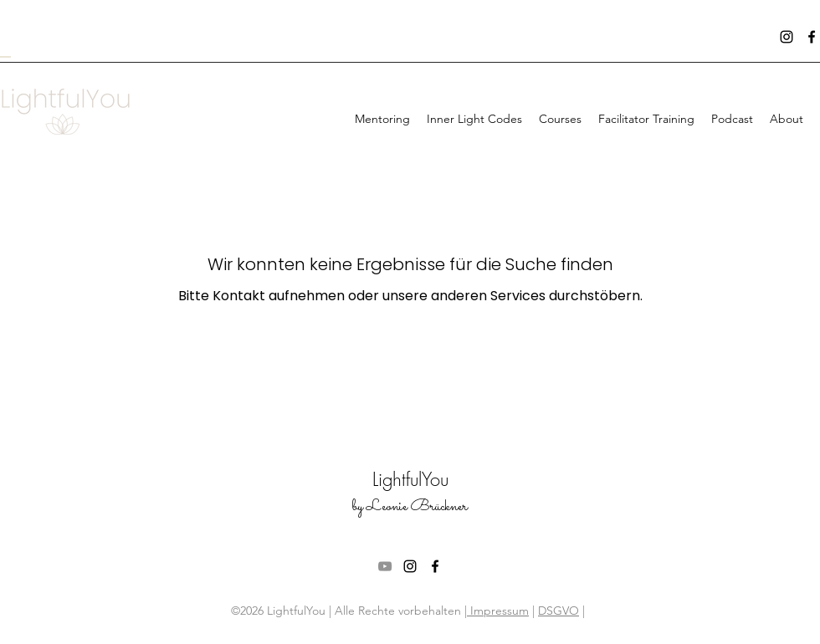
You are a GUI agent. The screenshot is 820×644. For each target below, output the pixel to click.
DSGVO (559, 611)
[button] (560, 119)
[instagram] (787, 37)
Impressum (498, 611)
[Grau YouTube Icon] (385, 566)
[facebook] (812, 37)
